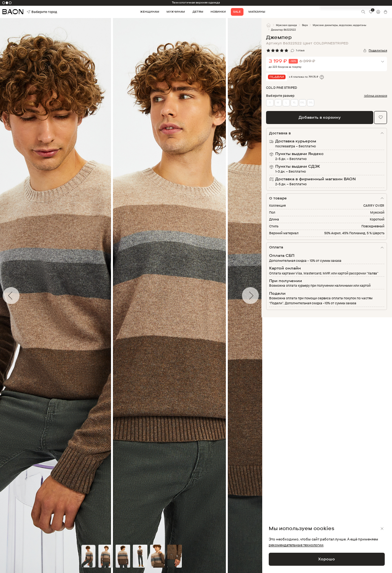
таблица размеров (376, 96)
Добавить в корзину (320, 117)
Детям (198, 12)
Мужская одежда (287, 25)
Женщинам (150, 12)
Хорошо (327, 559)
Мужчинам (176, 12)
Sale (237, 12)
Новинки (218, 12)
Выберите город (34, 12)
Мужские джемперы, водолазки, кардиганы (340, 25)
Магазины (257, 12)
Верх (305, 25)
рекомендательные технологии (296, 545)
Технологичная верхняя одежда (196, 2)
